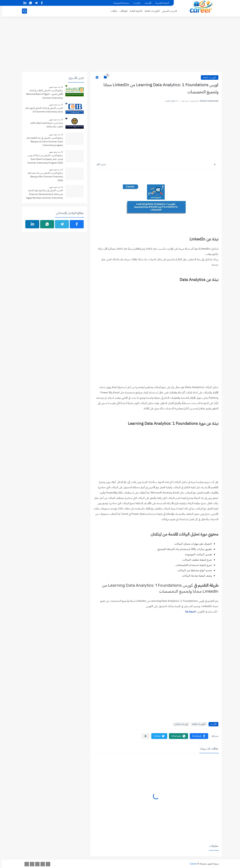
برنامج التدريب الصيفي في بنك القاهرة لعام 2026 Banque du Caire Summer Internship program (43, 142)
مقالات (112, 11)
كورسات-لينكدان (179, 724)
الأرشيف (146, 3)
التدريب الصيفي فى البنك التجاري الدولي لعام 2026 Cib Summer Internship (42, 110)
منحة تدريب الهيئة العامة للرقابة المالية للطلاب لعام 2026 (45, 125)
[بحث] (23, 11)
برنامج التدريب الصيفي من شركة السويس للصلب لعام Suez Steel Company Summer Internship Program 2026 (43, 159)
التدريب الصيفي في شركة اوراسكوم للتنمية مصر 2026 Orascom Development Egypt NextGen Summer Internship (43, 194)
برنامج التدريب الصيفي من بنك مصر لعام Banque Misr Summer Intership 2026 (43, 177)
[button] (197, 736)
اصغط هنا (189, 612)
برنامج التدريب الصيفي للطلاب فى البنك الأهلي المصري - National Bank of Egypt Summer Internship (43, 94)
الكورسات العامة (150, 11)
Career (192, 864)
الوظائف (122, 11)
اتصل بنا (135, 3)
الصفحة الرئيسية (161, 3)
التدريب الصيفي (168, 11)
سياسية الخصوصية (120, 3)
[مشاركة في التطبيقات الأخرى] (144, 736)
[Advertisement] (120, 46)
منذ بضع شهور (53, 87)
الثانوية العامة (134, 11)
